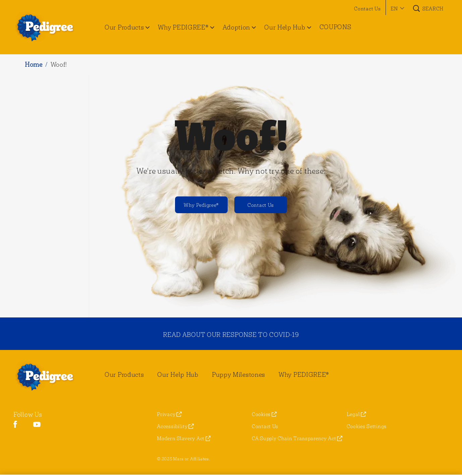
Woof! (59, 64)
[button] (397, 8)
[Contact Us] (261, 205)
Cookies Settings (367, 426)
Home (34, 64)
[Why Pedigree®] (201, 205)
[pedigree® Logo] (49, 376)
